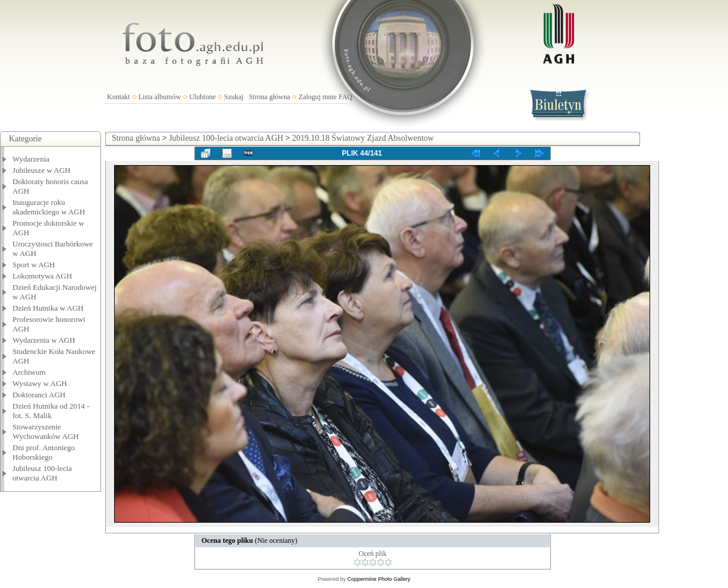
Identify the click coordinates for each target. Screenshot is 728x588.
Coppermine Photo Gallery (379, 579)
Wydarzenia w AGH (44, 340)
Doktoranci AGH (39, 395)
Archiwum (29, 372)
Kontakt (119, 97)
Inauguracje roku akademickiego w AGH (49, 207)
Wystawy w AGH (40, 383)
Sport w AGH (34, 265)
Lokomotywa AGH (42, 276)
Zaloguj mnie (317, 97)
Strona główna (270, 97)
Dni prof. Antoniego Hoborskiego (44, 452)
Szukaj (234, 97)
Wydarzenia (31, 159)
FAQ (346, 97)
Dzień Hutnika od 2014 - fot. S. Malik (51, 411)
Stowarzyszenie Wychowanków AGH (46, 431)
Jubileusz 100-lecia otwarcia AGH (42, 473)
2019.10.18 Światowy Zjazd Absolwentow (363, 138)
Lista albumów (160, 97)
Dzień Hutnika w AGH (48, 308)
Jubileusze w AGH (42, 170)
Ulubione (202, 97)
